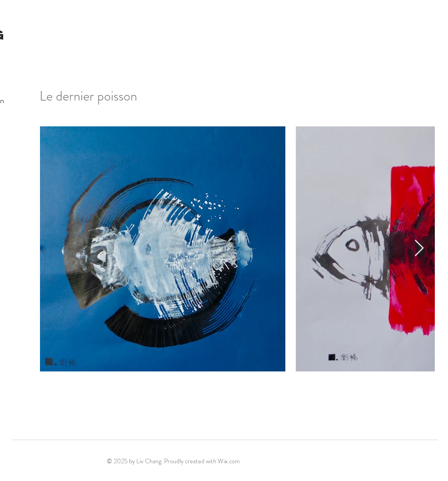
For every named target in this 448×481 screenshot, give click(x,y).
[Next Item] (419, 248)
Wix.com (229, 461)
